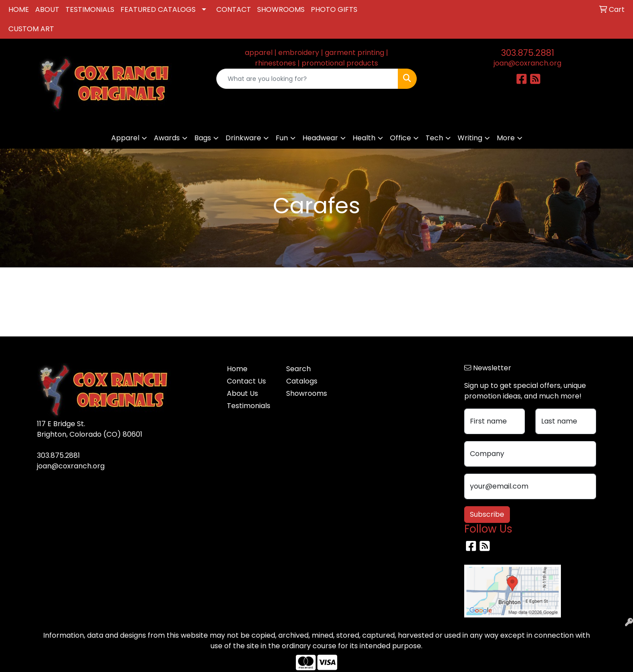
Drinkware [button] (243, 138)
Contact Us (246, 381)
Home (237, 369)
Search (298, 369)
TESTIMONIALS (90, 9)
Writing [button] (470, 138)
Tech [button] (434, 138)
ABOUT (47, 9)
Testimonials (249, 406)
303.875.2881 (528, 53)
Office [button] (400, 138)
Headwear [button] (320, 138)
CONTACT (234, 9)
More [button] (506, 138)
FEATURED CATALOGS (158, 9)
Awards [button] (167, 138)
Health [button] (364, 138)
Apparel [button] (125, 138)
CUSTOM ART (31, 29)
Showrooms (307, 393)
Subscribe (487, 514)
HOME (19, 9)
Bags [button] (203, 138)
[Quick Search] (307, 79)
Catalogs (302, 381)
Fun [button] (282, 138)
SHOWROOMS (281, 9)
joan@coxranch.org (527, 63)
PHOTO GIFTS (334, 9)
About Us (242, 393)
